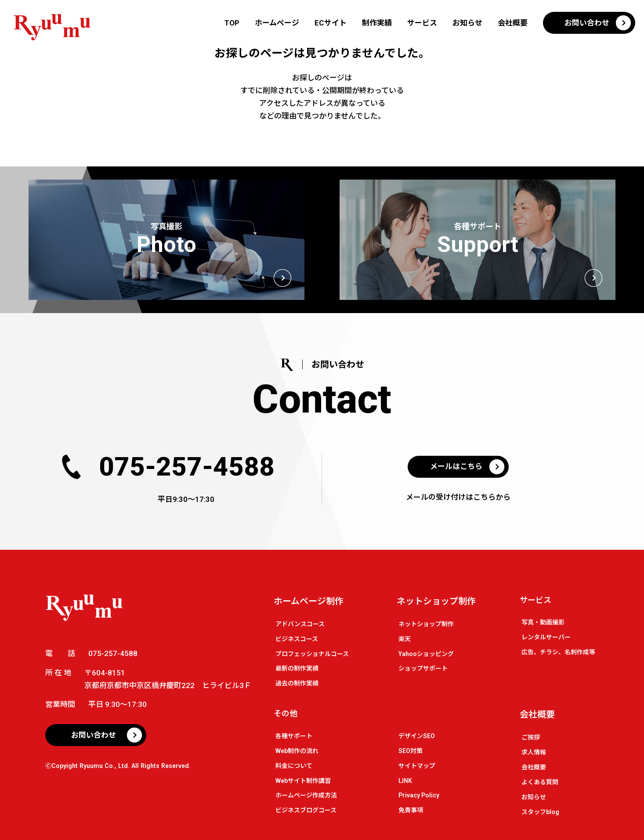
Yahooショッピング (426, 654)
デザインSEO (417, 736)
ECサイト (331, 23)
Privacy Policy (419, 795)
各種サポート (294, 736)
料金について (294, 766)
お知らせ (467, 23)
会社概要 (513, 23)
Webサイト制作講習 (303, 781)
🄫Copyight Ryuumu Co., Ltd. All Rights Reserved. (118, 766)
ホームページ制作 (309, 601)
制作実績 (377, 23)
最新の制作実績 (297, 668)
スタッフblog (540, 812)
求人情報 (534, 752)
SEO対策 (411, 751)
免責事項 (411, 810)
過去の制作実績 (297, 683)
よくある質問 (540, 782)
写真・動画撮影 (543, 622)
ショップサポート (423, 668)
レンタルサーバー (546, 637)
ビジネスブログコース (306, 810)
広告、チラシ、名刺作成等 (558, 652)
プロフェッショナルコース (312, 654)
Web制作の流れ (297, 751)
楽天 (405, 639)
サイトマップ (417, 766)
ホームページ (277, 23)
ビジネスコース (297, 639)
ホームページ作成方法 (306, 795)
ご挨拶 (531, 737)
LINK (405, 781)
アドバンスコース (300, 624)
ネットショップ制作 (436, 601)
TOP (232, 23)
